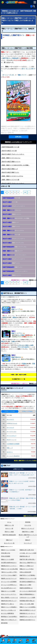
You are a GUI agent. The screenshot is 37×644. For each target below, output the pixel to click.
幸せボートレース (12, 440)
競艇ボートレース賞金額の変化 (10, 607)
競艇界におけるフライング (9, 578)
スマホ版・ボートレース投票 (28, 553)
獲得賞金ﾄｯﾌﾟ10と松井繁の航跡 (10, 617)
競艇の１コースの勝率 (7, 559)
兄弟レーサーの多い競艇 (27, 604)
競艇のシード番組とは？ (27, 566)
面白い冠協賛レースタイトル (9, 598)
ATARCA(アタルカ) (12, 423)
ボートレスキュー (12, 436)
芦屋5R (24, 364)
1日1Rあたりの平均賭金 (27, 411)
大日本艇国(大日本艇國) (13, 444)
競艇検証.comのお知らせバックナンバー (18, 142)
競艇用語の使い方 (25, 556)
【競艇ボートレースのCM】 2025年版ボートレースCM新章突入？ (22, 491)
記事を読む (18, 137)
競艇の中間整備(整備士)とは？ (28, 594)
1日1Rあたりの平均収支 (10, 411)
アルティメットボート (13, 154)
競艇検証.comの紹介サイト (27, 620)
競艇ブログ (9, 540)
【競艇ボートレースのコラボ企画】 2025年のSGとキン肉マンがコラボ (22, 482)
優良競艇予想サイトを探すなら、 (20, 280)
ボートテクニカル (12, 432)
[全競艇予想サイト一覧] (31, 7)
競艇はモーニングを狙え (27, 569)
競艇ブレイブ (12, 251)
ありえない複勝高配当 (7, 613)
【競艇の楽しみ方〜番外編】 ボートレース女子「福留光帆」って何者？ (22, 508)
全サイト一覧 (9, 528)
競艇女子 (28, 540)
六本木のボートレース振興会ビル (28, 598)
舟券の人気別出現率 (25, 572)
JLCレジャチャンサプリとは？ (10, 594)
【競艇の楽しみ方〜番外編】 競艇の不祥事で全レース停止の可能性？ (22, 499)
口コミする (28, 525)
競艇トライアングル (13, 243)
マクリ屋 (10, 147)
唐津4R (5, 317)
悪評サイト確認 (9, 532)
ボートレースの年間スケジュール (10, 585)
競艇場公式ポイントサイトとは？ (10, 566)
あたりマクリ (10, 419)
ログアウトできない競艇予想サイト (10, 575)
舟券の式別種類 (6, 556)
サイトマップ (28, 543)
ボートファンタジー (14, 255)
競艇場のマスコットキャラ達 (28, 578)
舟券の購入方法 (6, 553)
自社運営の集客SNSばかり (9, 563)
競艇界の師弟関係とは (26, 588)
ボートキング (10, 428)
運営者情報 (4, 623)
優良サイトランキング (28, 528)
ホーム (9, 522)
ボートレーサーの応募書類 (9, 582)
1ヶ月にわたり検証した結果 (25, 345)
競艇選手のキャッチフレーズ (28, 617)
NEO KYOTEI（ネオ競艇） (15, 165)
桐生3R (3, 341)
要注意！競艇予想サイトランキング (28, 536)
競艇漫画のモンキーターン (27, 613)
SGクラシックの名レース (8, 610)
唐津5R (15, 317)
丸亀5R (13, 341)
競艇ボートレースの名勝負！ (28, 607)
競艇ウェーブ (16, 309)
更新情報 (28, 522)
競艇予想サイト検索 (28, 532)
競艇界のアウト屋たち (7, 604)
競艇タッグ (10, 169)
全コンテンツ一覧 (9, 543)
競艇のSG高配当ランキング (28, 610)
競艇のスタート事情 (25, 585)
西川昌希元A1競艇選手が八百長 (28, 582)
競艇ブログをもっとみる (30, 516)
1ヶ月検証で (22, 335)
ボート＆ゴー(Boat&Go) (13, 456)
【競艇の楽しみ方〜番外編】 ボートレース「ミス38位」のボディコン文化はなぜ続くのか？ (22, 474)
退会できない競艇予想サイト (28, 563)
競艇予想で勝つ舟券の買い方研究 (28, 559)
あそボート (10, 452)
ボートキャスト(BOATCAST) (28, 591)
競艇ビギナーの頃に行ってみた (10, 620)
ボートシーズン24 (8, 75)
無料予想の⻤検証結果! (9, 535)
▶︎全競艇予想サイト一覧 (19, 379)
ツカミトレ (11, 158)
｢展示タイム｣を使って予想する (10, 572)
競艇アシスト (10, 172)
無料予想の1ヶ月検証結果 (10, 58)
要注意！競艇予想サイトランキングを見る (25, 461)
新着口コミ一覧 (9, 525)
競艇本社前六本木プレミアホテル (10, 601)
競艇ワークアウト (17, 333)
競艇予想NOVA (16, 357)
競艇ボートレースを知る (8, 550)
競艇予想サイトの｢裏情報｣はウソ (28, 575)
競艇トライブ (22, 75)
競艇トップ (10, 448)
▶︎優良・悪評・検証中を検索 (19, 375)
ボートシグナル (12, 176)
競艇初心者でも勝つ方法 (27, 550)
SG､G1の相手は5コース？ (9, 588)
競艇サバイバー (11, 162)
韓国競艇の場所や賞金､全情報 (28, 601)
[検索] (34, 6)
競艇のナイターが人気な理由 (9, 569)
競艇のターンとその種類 (8, 591)
